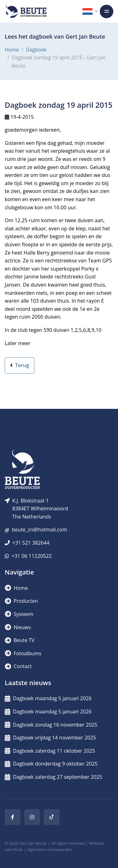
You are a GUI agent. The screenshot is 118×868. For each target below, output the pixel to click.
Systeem (19, 614)
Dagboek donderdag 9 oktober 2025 (51, 764)
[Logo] (26, 11)
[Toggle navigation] (107, 11)
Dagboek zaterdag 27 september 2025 (53, 777)
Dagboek (36, 50)
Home (12, 50)
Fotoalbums (23, 653)
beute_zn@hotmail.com (39, 530)
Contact (18, 666)
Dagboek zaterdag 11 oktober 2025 (50, 751)
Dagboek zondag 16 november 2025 (51, 725)
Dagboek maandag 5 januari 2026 (48, 698)
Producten (21, 601)
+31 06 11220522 (32, 556)
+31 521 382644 (31, 543)
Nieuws (18, 627)
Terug (20, 365)
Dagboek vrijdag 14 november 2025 (50, 738)
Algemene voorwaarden (49, 849)
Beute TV (20, 640)
